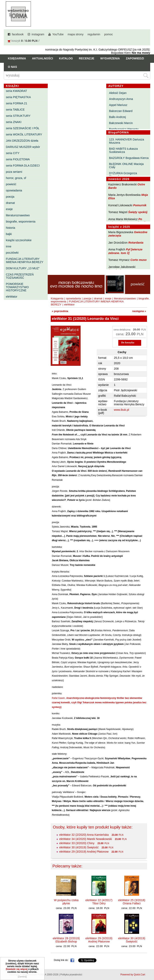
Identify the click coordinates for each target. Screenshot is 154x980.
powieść (11, 184)
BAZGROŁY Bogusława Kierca (129, 158)
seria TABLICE (15, 110)
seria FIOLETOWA (18, 159)
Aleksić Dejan (118, 93)
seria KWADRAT (16, 91)
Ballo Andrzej (118, 117)
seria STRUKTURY (18, 116)
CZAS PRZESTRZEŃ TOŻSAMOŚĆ (20, 276)
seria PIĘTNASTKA (18, 97)
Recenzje (87, 58)
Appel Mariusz (118, 105)
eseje (9, 209)
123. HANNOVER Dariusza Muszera (127, 141)
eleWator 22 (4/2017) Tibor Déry (99, 902)
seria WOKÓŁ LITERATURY (24, 134)
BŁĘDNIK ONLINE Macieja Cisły (126, 166)
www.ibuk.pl (122, 410)
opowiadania (14, 190)
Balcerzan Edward (121, 111)
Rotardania (136, 243)
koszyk (16, 41)
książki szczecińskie (19, 240)
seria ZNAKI (14, 122)
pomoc (109, 34)
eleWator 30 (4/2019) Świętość (79, 847)
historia (10, 228)
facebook (18, 34)
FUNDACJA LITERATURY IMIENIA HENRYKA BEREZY (25, 260)
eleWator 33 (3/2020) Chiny (77, 843)
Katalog (66, 58)
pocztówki (12, 253)
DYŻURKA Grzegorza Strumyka (123, 175)
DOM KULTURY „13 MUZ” (23, 268)
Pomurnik (140, 205)
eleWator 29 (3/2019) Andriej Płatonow (84, 852)
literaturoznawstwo (18, 215)
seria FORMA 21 (16, 103)
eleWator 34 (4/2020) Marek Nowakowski (86, 839)
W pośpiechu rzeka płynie (66, 902)
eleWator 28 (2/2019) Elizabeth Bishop (66, 940)
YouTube (58, 34)
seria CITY (13, 153)
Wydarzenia (110, 58)
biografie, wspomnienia (21, 222)
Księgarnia (17, 58)
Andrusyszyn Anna (121, 99)
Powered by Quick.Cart (133, 975)
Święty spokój (138, 212)
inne (9, 246)
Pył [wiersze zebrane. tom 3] (125, 251)
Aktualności (43, 58)
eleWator (12, 297)
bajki (9, 234)
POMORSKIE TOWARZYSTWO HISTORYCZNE (17, 287)
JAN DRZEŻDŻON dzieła (22, 141)
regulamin (94, 34)
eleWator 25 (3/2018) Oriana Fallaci (132, 902)
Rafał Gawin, (99, 703)
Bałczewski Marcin (121, 123)
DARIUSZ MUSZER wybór (23, 147)
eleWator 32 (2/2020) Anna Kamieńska (84, 835)
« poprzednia (60, 311)
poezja (10, 197)
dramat (10, 203)
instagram (38, 34)
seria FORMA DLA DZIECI (23, 166)
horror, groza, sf (16, 178)
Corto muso (138, 260)
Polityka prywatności (71, 975)
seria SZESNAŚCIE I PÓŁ (23, 128)
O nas (12, 67)
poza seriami (14, 172)
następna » (139, 311)
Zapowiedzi (135, 58)
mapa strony (75, 34)
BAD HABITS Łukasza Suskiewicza (123, 150)
